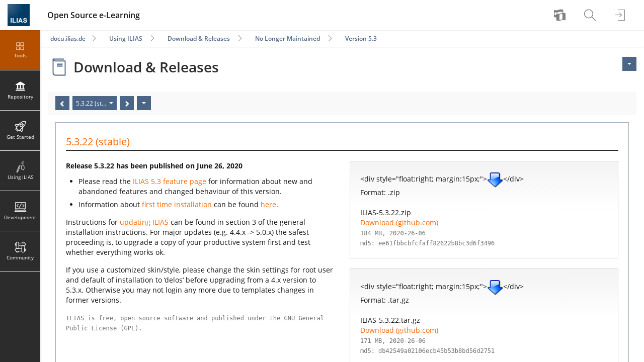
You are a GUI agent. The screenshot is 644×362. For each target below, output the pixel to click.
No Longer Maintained (288, 38)
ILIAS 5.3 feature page (170, 181)
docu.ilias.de (68, 38)
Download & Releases (199, 38)
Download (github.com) (399, 222)
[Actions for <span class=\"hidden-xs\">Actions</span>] (629, 64)
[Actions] (144, 103)
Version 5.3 (361, 38)
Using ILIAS (126, 38)
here (268, 204)
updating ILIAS (144, 222)
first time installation (177, 204)
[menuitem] (561, 15)
